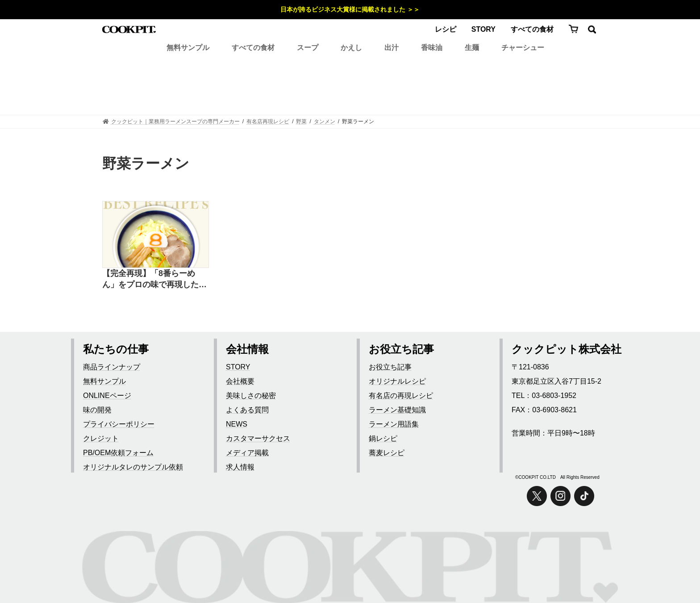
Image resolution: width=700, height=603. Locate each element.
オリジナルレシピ (397, 381)
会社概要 (240, 381)
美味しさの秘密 (251, 396)
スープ (308, 48)
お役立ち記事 (390, 367)
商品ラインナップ (112, 367)
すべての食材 (532, 29)
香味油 (432, 48)
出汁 (392, 48)
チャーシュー (523, 48)
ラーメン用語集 (394, 424)
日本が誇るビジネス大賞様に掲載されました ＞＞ (350, 9)
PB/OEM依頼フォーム (118, 453)
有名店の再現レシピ (401, 396)
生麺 (472, 48)
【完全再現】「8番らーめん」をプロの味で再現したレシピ (154, 280)
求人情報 (240, 467)
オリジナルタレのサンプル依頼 (133, 467)
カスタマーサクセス (258, 438)
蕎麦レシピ (387, 453)
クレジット (101, 438)
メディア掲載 (247, 453)
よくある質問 (247, 410)
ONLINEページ (107, 396)
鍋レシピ (383, 438)
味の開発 (97, 410)
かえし (351, 48)
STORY (483, 29)
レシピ (446, 29)
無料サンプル (188, 48)
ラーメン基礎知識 (397, 410)
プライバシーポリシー (119, 424)
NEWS (237, 424)
